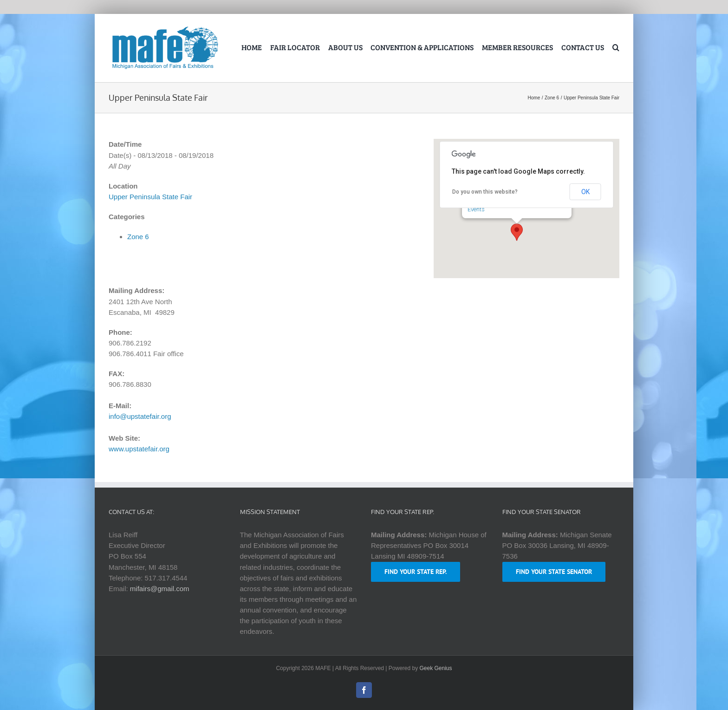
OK (585, 192)
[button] (616, 48)
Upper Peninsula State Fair (150, 197)
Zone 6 (138, 237)
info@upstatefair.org (140, 416)
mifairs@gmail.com (160, 589)
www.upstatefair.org (139, 449)
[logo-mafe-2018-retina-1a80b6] (165, 28)
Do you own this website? (485, 192)
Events (476, 209)
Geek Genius (436, 668)
